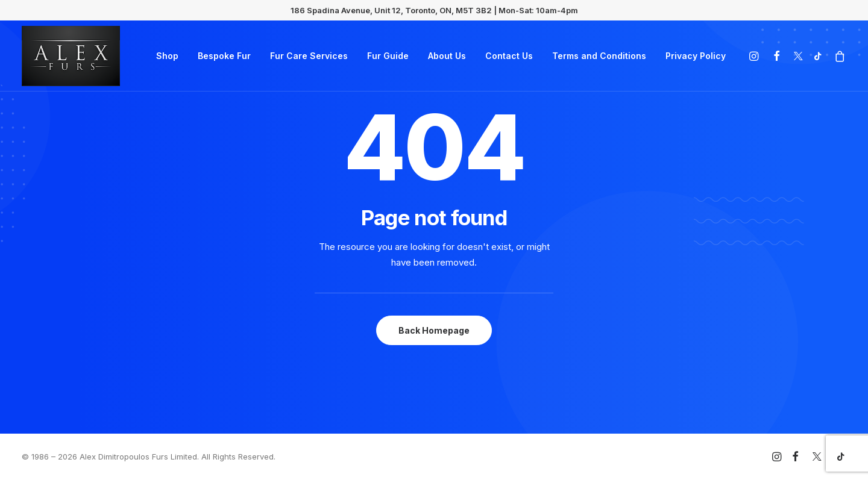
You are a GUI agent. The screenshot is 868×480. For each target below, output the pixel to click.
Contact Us (509, 56)
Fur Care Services (309, 56)
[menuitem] (167, 56)
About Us (447, 56)
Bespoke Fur (224, 56)
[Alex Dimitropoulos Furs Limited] (71, 56)
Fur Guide (388, 56)
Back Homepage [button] (434, 330)
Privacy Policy (696, 56)
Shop (167, 56)
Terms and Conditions (599, 56)
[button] (756, 56)
